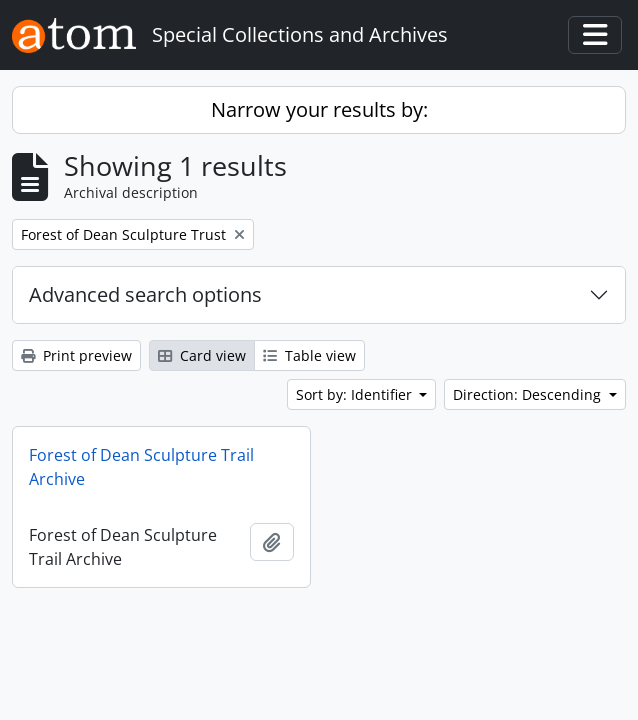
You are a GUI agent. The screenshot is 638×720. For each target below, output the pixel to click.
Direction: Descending (529, 394)
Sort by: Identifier (356, 394)
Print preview (76, 355)
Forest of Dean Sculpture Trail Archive (141, 467)
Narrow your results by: (319, 109)
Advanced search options (145, 294)
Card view (202, 355)
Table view (309, 355)
